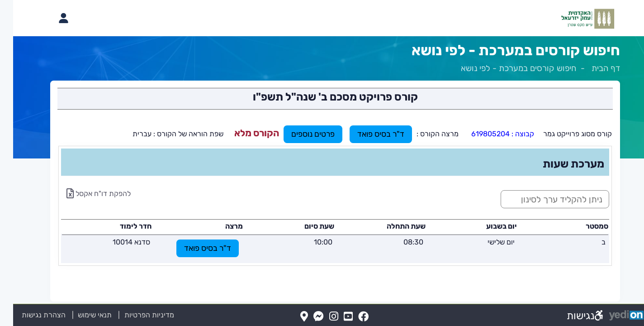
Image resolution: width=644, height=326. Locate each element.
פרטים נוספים (300, 134)
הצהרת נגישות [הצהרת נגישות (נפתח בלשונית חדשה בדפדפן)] (31, 315)
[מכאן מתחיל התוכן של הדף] (322, 180)
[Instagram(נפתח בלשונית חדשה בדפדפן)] (321, 317)
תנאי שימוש (76, 315)
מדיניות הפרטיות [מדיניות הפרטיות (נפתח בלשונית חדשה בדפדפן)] (136, 315)
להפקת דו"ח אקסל (85, 194)
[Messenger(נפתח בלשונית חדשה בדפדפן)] (305, 317)
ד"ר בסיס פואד (368, 134)
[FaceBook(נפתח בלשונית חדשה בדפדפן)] (350, 317)
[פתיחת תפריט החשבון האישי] (50, 18)
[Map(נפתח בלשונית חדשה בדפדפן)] (291, 317)
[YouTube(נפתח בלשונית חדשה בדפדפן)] (335, 317)
